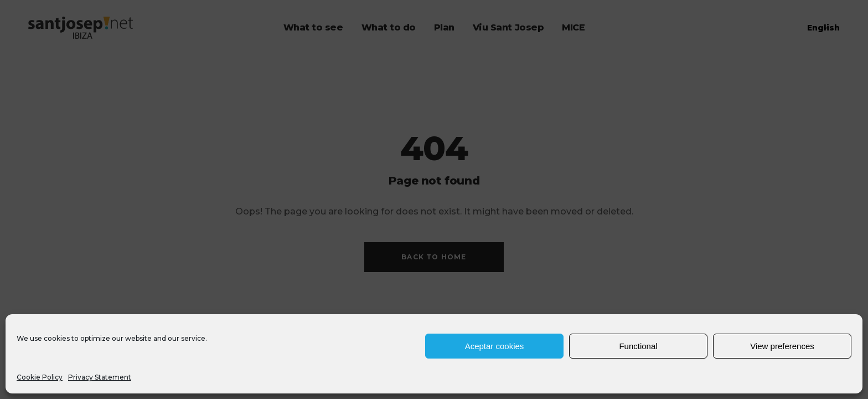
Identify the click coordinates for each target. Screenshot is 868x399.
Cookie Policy (40, 377)
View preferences (782, 346)
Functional (638, 346)
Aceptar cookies (495, 346)
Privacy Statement (100, 377)
